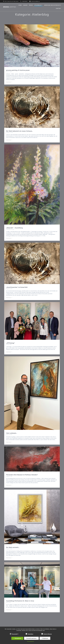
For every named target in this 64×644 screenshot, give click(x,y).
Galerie (25, 5)
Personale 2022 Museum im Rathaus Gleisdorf (22, 475)
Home (20, 5)
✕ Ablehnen (45, 638)
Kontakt (58, 8)
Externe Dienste (47, 634)
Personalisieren (31, 641)
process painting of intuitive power (18, 70)
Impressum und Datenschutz (53, 5)
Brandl (10, 7)
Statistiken (30, 634)
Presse (31, 5)
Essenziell (14, 634)
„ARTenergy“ (10, 343)
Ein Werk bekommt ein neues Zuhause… (20, 131)
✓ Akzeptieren (17, 638)
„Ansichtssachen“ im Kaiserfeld (17, 287)
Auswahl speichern (31, 638)
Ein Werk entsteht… (13, 547)
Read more (9, 82)
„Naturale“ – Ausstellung (14, 228)
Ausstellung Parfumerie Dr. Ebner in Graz (20, 601)
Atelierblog (38, 5)
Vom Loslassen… (12, 433)
